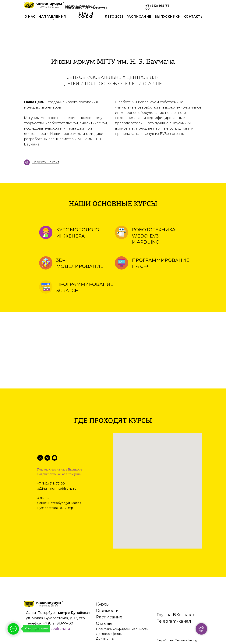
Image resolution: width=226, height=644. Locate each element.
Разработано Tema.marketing (177, 616)
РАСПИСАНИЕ (139, 17)
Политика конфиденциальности (122, 605)
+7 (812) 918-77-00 (51, 484)
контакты (194, 17)
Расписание (109, 592)
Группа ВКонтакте (176, 590)
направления (52, 17)
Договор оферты (109, 609)
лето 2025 (114, 17)
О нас (30, 17)
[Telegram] (47, 458)
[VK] (40, 458)
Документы (105, 614)
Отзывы (104, 599)
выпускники (168, 17)
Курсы (103, 580)
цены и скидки (86, 15)
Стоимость (107, 586)
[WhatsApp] (55, 458)
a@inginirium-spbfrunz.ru (57, 489)
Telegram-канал (174, 597)
